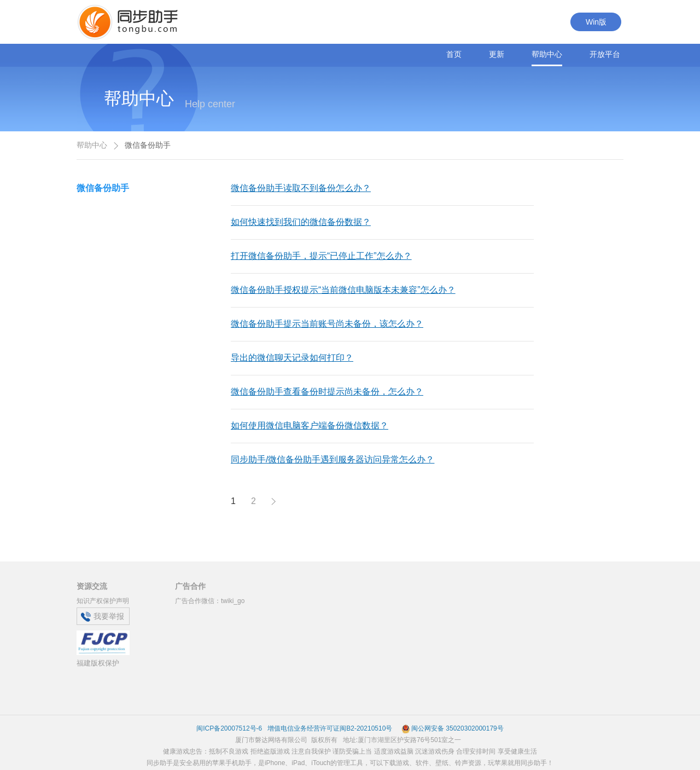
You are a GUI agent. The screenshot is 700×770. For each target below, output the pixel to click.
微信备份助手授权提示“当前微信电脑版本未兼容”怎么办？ (343, 290)
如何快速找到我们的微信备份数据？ (301, 222)
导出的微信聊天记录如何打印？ (292, 358)
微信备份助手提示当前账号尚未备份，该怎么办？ (327, 324)
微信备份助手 (103, 188)
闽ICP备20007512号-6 (229, 728)
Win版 (596, 22)
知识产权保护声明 (103, 601)
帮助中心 (547, 54)
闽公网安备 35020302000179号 (453, 728)
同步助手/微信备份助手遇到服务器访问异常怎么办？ (332, 459)
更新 (497, 54)
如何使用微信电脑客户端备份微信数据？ (310, 425)
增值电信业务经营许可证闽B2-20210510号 (329, 728)
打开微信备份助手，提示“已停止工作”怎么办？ (321, 256)
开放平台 (605, 54)
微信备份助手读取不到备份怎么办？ (301, 188)
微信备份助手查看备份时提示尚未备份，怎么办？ (327, 392)
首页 (454, 54)
